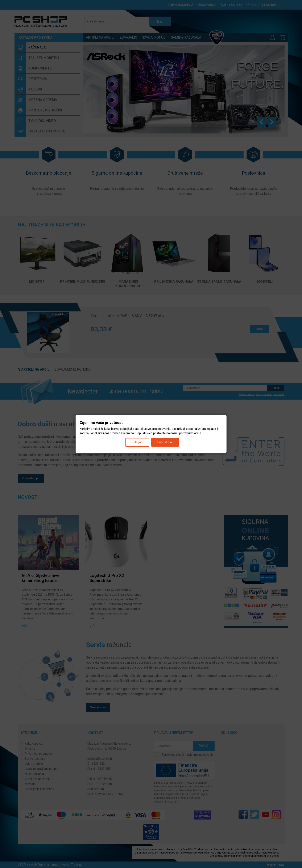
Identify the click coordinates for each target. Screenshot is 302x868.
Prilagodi (137, 442)
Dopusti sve (165, 442)
